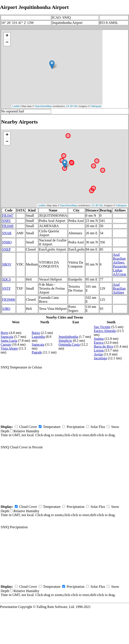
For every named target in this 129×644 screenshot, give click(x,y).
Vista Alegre (9, 348)
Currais (6, 344)
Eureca (99, 343)
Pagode (37, 352)
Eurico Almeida (105, 331)
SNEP (6, 249)
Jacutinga (100, 358)
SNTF (6, 288)
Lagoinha (38, 337)
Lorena (99, 350)
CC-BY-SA (72, 106)
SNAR (7, 233)
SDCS (7, 279)
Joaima (99, 339)
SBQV (7, 264)
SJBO (6, 309)
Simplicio (65, 341)
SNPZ (6, 221)
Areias (98, 354)
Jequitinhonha (68, 337)
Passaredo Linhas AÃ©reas (120, 270)
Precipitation (75, 427)
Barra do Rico (104, 346)
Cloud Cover (28, 427)
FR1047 (8, 215)
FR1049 (8, 226)
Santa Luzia (9, 341)
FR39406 (9, 300)
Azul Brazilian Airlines (119, 258)
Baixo (36, 333)
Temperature (52, 427)
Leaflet (16, 106)
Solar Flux (98, 427)
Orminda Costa (69, 344)
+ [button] (7, 36)
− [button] (7, 43)
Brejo (5, 333)
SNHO (7, 242)
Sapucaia (7, 337)
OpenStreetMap (43, 106)
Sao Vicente (102, 327)
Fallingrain (96, 106)
